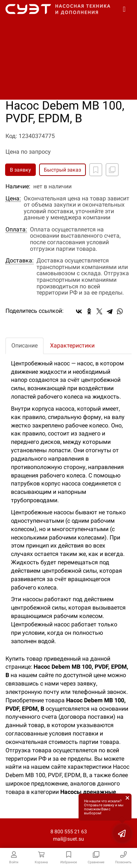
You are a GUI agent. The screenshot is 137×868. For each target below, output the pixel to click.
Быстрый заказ (62, 170)
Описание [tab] (24, 345)
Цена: (13, 199)
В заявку (20, 170)
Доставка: (20, 261)
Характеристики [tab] (72, 345)
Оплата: (16, 230)
